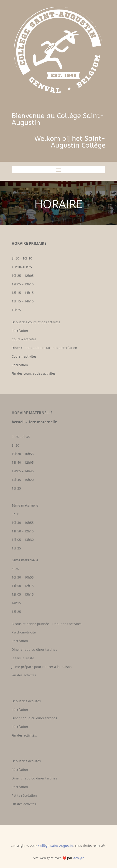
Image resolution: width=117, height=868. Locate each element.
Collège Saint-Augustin (56, 846)
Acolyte (79, 858)
